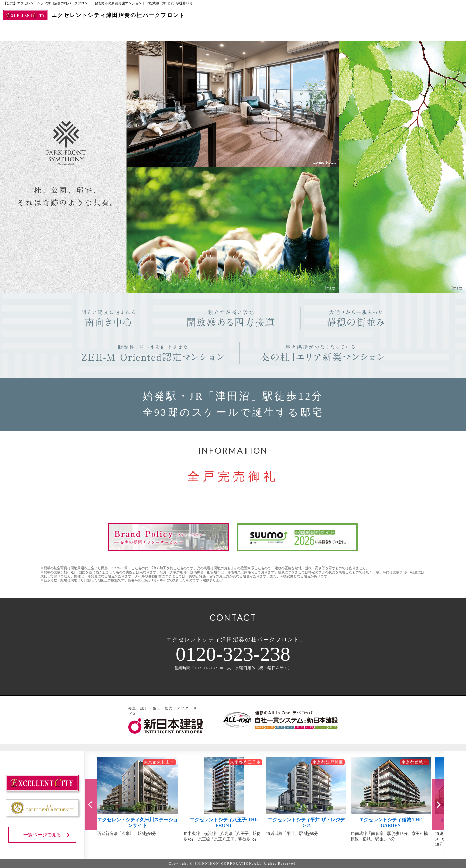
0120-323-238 (233, 654)
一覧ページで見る (48, 835)
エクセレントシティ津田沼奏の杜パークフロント (94, 15)
